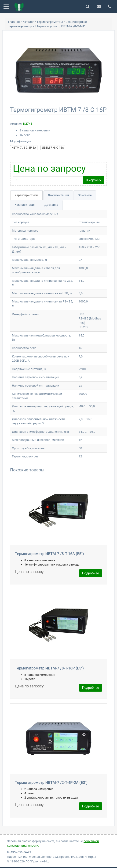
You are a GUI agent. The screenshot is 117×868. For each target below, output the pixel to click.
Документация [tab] (58, 195)
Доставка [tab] (51, 205)
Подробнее (91, 573)
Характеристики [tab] (26, 195)
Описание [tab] (85, 195)
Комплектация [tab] (25, 205)
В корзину (93, 180)
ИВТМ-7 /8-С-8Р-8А (24, 148)
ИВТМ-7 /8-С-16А (53, 148)
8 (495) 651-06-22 (19, 852)
